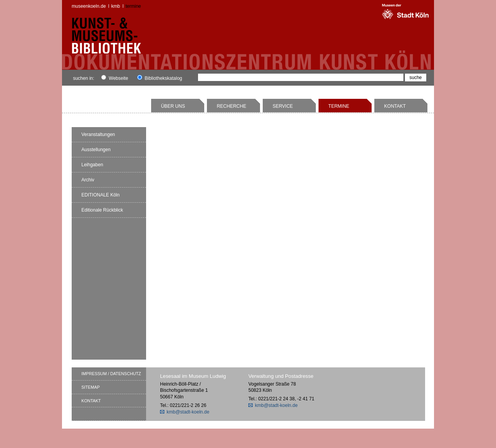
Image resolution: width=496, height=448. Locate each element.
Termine (133, 6)
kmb (116, 6)
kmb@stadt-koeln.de (188, 412)
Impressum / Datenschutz (111, 374)
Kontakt (395, 106)
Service (282, 106)
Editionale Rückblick (102, 210)
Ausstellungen (96, 150)
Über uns (173, 106)
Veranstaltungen (98, 134)
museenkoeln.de (89, 6)
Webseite (115, 78)
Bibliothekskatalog (160, 78)
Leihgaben (92, 165)
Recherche (231, 106)
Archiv (88, 180)
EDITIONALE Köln (101, 195)
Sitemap (90, 387)
